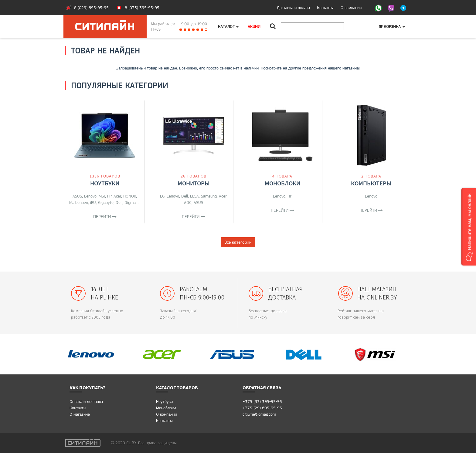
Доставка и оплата (293, 8)
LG (162, 196)
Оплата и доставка (86, 401)
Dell (119, 202)
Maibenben (79, 202)
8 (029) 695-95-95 (91, 8)
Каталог (228, 26)
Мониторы (194, 183)
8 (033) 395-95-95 (142, 8)
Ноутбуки (105, 183)
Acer (117, 196)
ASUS (77, 196)
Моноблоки (282, 183)
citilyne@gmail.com (259, 414)
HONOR (130, 196)
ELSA (194, 196)
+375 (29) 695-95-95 (262, 408)
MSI (102, 196)
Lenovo (90, 196)
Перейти (105, 217)
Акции (254, 26)
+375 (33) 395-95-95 (262, 401)
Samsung (209, 196)
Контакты (325, 8)
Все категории (238, 242)
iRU (93, 202)
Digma (130, 202)
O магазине (80, 414)
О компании (351, 8)
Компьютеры (371, 183)
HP (109, 196)
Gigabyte (106, 202)
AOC (188, 202)
